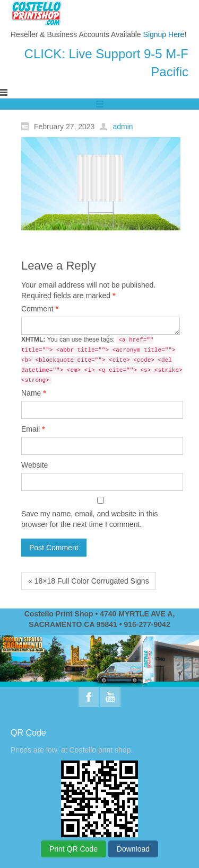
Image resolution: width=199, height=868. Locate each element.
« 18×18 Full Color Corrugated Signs (89, 581)
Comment (40, 309)
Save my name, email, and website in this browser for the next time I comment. (90, 519)
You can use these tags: (102, 360)
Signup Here (164, 34)
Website (34, 465)
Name (34, 393)
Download (133, 849)
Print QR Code (73, 849)
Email (33, 429)
